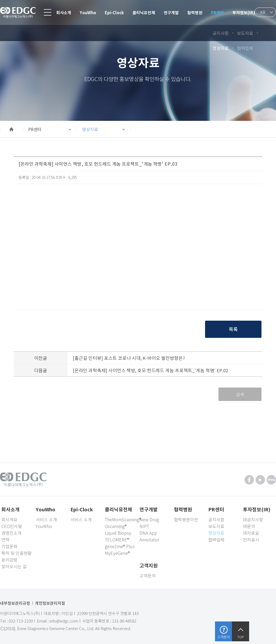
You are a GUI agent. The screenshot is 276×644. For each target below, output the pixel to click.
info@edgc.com (64, 621)
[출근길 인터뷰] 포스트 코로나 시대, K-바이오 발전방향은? (129, 358)
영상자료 (90, 129)
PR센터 (35, 129)
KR (263, 12)
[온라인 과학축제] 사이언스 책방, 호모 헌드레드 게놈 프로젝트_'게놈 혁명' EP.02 (150, 370)
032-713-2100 (21, 621)
